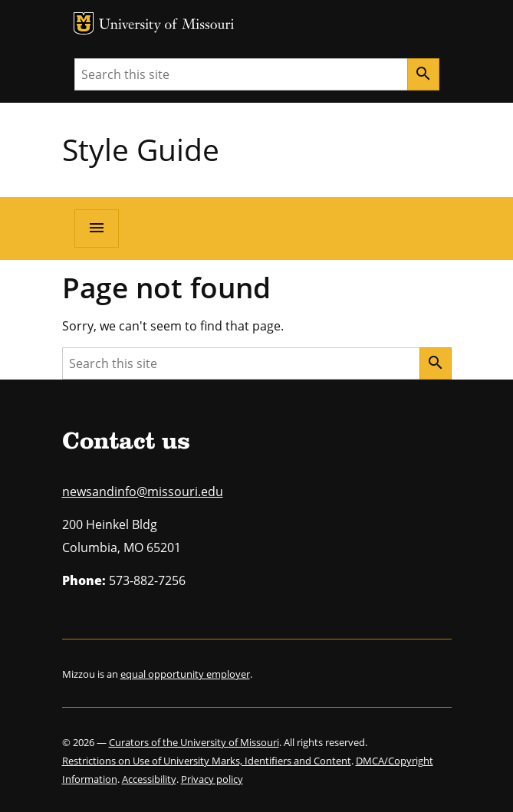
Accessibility (149, 779)
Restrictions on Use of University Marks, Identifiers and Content (207, 761)
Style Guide (141, 149)
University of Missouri (167, 26)
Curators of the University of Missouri (194, 742)
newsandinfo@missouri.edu (143, 491)
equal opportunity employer (185, 674)
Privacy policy (212, 779)
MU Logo (84, 23)
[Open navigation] (97, 228)
